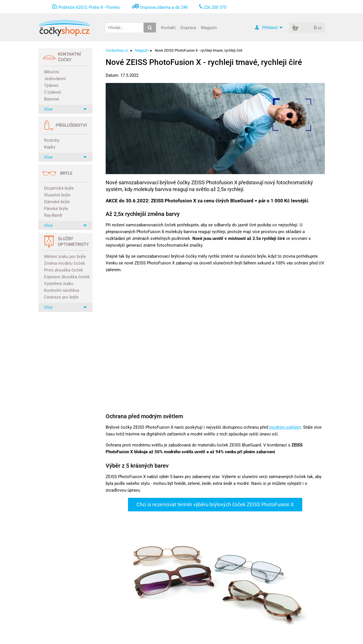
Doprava (188, 27)
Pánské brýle (56, 209)
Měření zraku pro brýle (65, 257)
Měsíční (52, 72)
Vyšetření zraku (59, 284)
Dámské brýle (57, 202)
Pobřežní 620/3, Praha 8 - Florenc (89, 7)
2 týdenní (53, 92)
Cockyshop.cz (117, 50)
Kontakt (168, 27)
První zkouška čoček (64, 270)
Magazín (209, 27)
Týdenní (51, 86)
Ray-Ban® (53, 215)
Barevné (52, 99)
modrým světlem (285, 427)
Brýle (66, 173)
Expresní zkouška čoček (66, 277)
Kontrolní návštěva (62, 290)
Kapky (50, 147)
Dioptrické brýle (59, 188)
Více (65, 109)
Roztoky (52, 140)
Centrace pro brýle (61, 297)
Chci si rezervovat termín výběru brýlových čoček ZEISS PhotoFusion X (215, 504)
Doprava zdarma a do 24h (164, 7)
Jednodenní (55, 79)
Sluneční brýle (57, 195)
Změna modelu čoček (65, 263)
